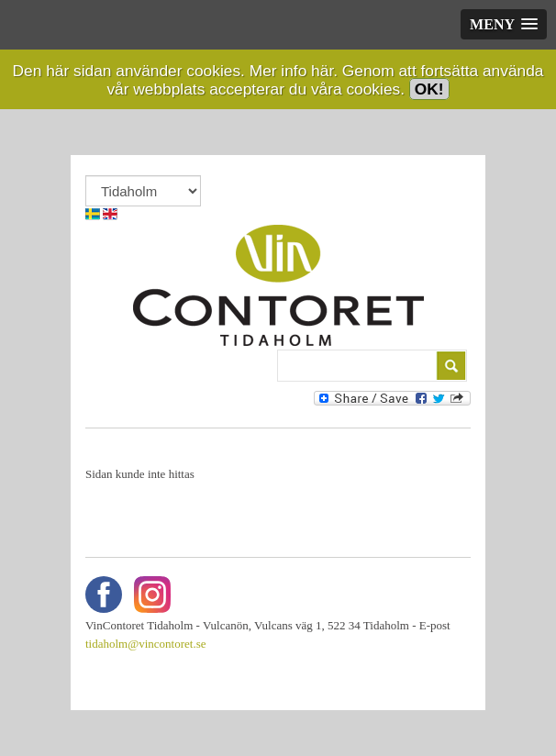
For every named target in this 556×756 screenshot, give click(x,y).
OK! (429, 89)
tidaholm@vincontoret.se (145, 644)
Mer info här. (294, 71)
